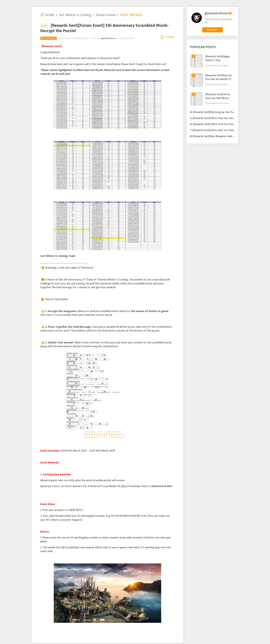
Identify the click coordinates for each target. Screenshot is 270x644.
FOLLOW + (212, 30)
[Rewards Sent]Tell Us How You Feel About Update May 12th (227, 118)
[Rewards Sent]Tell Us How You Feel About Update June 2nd (218, 96)
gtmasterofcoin (108, 38)
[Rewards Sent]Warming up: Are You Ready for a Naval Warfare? (230, 112)
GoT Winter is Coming (75, 15)
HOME (47, 15)
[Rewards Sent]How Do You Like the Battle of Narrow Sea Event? (219, 77)
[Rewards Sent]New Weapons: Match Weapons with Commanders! (231, 136)
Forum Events (106, 15)
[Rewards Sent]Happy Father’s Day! (217, 58)
